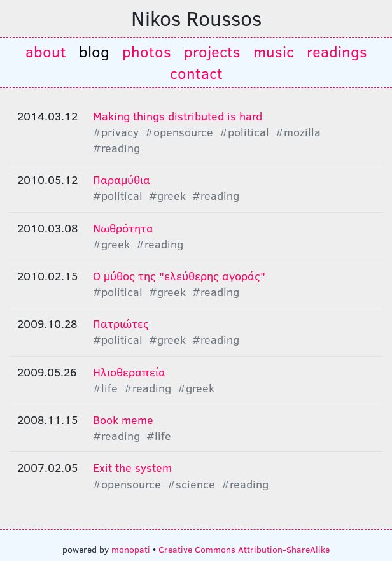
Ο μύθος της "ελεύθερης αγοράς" (179, 276)
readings (337, 51)
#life (105, 388)
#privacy (116, 132)
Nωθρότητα (123, 228)
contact (196, 73)
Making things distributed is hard (178, 116)
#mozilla (298, 132)
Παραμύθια (122, 180)
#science (191, 484)
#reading (116, 148)
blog (94, 51)
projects (212, 51)
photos (147, 51)
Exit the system (132, 467)
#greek (167, 195)
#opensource (179, 132)
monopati (131, 549)
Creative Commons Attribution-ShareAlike (244, 549)
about (46, 51)
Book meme (123, 420)
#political (244, 132)
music (274, 51)
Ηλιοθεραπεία (129, 372)
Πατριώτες (121, 323)
